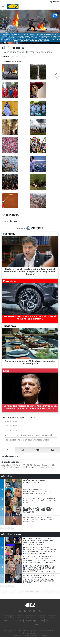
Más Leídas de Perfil (12, 534)
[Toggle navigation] (4, 6)
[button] (56, 74)
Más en (30, 228)
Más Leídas (7, 476)
